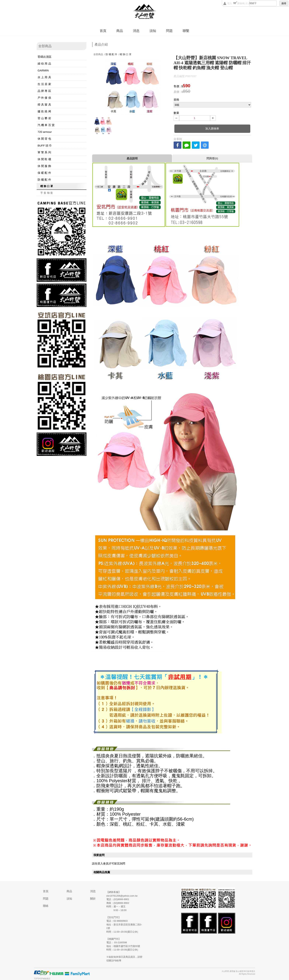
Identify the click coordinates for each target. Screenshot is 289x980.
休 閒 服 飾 (44, 166)
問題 (169, 31)
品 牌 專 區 (44, 91)
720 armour (45, 132)
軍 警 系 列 (44, 152)
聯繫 (186, 31)
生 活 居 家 (44, 84)
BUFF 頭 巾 (45, 145)
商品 (120, 31)
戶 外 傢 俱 (44, 98)
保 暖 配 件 (44, 173)
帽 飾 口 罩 (47, 186)
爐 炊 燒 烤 (44, 111)
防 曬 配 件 (44, 180)
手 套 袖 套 (47, 193)
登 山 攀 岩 (44, 118)
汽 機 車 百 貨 (46, 125)
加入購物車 (212, 128)
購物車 (243, 3)
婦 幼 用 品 (44, 64)
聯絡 (46, 906)
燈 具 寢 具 (44, 105)
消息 (136, 31)
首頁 (103, 31)
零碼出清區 (45, 57)
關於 (93, 899)
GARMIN (43, 70)
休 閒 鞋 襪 (44, 159)
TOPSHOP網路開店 (42, 979)
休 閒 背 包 (44, 139)
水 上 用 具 (44, 77)
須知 (153, 31)
